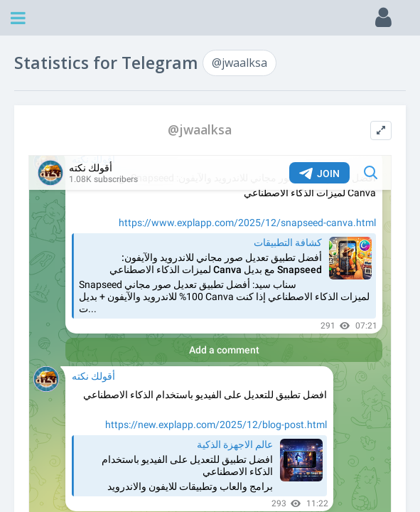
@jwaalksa (239, 63)
